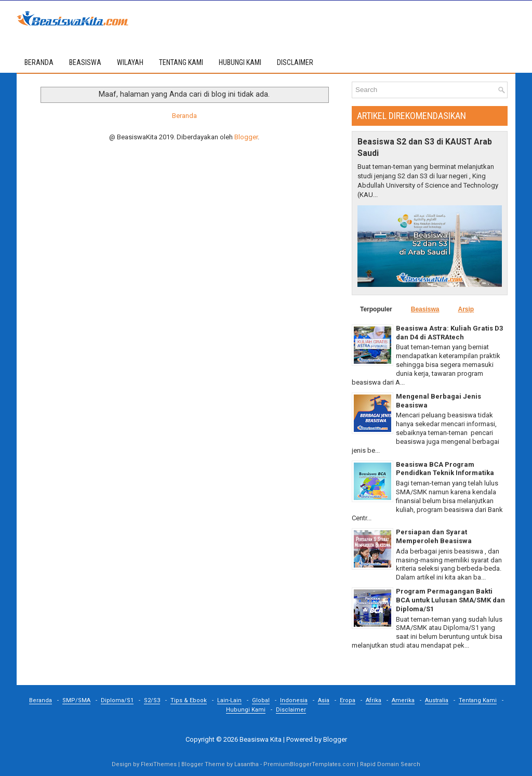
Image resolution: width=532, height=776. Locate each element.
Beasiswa (425, 309)
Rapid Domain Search (390, 764)
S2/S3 (152, 700)
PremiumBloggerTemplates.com (309, 764)
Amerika (403, 700)
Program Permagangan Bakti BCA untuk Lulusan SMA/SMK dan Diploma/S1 (450, 600)
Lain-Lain (229, 700)
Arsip (466, 309)
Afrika (374, 700)
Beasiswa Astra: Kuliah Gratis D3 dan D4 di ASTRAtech (449, 333)
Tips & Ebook (189, 700)
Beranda (39, 62)
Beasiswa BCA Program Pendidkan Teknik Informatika (445, 469)
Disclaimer (291, 710)
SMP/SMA (76, 700)
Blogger (246, 137)
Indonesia (294, 700)
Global (261, 700)
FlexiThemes (159, 764)
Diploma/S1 (117, 700)
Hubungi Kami (246, 710)
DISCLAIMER (295, 62)
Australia (437, 700)
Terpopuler (376, 309)
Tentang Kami (478, 700)
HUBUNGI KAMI (240, 62)
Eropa (348, 700)
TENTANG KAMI (181, 62)
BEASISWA (85, 62)
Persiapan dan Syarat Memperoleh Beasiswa (434, 536)
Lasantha (247, 764)
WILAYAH (130, 62)
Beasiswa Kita (261, 739)
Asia (324, 700)
